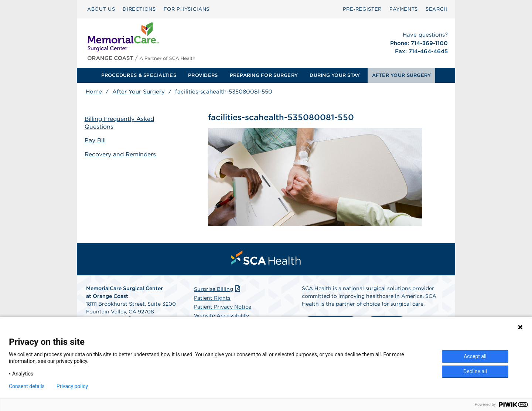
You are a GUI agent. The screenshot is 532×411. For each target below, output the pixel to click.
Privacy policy (72, 386)
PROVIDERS (203, 75)
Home (94, 92)
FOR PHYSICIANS (187, 9)
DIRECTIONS (139, 9)
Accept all (475, 356)
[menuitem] (101, 9)
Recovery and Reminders (122, 154)
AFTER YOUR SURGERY (402, 75)
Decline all (475, 371)
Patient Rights (212, 299)
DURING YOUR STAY (335, 75)
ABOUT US (101, 9)
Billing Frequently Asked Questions (122, 123)
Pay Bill (96, 141)
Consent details (27, 386)
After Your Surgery (139, 92)
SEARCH (437, 9)
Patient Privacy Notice (223, 308)
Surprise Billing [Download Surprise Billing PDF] (218, 290)
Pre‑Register (362, 9)
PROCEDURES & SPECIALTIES (139, 75)
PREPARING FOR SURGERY (264, 75)
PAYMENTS (404, 9)
